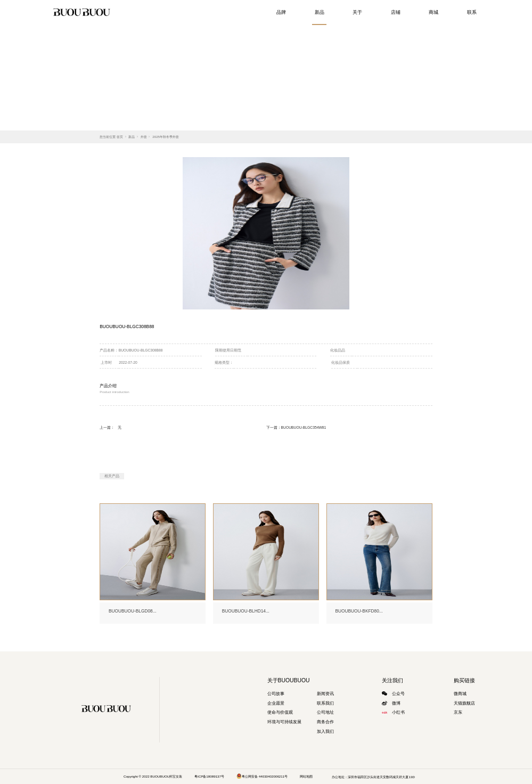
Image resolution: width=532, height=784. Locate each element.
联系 (472, 12)
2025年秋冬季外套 (166, 137)
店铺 (396, 12)
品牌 (281, 12)
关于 (357, 12)
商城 (433, 12)
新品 (320, 12)
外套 (144, 137)
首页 (120, 137)
